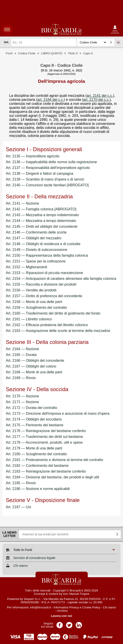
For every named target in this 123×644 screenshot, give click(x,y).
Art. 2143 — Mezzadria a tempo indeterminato (42, 215)
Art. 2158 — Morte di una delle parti (34, 302)
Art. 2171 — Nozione (22, 402)
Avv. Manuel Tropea (76, 594)
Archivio (62, 611)
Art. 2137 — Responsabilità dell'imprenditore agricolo (48, 168)
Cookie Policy (91, 607)
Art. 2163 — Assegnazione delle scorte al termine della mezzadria (58, 331)
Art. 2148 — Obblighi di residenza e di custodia (43, 244)
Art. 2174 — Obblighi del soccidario (34, 419)
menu (7, 29)
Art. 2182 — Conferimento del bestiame (37, 466)
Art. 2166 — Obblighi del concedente (35, 361)
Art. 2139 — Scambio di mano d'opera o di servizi (45, 179)
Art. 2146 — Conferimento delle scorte (36, 232)
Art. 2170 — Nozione (22, 396)
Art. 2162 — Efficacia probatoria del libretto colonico (47, 325)
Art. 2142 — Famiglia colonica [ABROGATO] (41, 209)
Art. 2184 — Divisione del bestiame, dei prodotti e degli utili (52, 477)
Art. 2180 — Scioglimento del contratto (36, 454)
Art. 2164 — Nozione (22, 349)
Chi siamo (109, 607)
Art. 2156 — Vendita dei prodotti (31, 290)
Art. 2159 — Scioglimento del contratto (36, 308)
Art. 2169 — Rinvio (21, 378)
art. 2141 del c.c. (100, 96)
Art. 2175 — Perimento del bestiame (35, 425)
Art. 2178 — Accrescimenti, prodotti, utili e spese (44, 442)
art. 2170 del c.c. (96, 100)
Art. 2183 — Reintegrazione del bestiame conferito (46, 471)
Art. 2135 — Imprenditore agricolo (33, 156)
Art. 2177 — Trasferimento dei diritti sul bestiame (44, 437)
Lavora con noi (61, 616)
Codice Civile (27, 53)
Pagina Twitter (69, 624)
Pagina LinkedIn (79, 624)
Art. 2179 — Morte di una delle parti (34, 448)
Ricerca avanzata (118, 42)
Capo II (88, 53)
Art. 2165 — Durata (21, 355)
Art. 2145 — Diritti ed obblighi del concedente (42, 227)
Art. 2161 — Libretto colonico (29, 319)
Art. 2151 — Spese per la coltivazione (36, 261)
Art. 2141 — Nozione (22, 203)
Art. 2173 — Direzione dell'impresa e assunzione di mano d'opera (58, 413)
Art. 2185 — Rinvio (21, 483)
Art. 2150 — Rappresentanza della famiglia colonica (47, 255)
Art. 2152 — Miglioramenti (26, 267)
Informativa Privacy (66, 607)
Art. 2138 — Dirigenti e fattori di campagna (40, 174)
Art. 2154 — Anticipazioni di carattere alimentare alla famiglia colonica (61, 279)
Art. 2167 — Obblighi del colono (31, 366)
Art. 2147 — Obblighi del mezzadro (34, 238)
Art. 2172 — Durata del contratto (31, 408)
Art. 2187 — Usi (18, 507)
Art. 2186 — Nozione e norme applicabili (38, 489)
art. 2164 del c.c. (50, 100)
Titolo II (73, 53)
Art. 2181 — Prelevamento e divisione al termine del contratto (54, 460)
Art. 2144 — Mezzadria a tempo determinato (41, 221)
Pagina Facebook (60, 624)
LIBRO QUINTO (52, 53)
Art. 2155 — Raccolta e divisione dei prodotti (41, 284)
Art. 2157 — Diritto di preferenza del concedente (44, 296)
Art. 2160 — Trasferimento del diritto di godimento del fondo (53, 313)
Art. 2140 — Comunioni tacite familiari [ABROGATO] (47, 185)
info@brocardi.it (41, 607)
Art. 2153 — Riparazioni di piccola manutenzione (44, 273)
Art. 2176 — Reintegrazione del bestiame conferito (46, 431)
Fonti (9, 53)
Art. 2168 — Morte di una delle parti (34, 372)
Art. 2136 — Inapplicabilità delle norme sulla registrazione (51, 162)
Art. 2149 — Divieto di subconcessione (36, 250)
